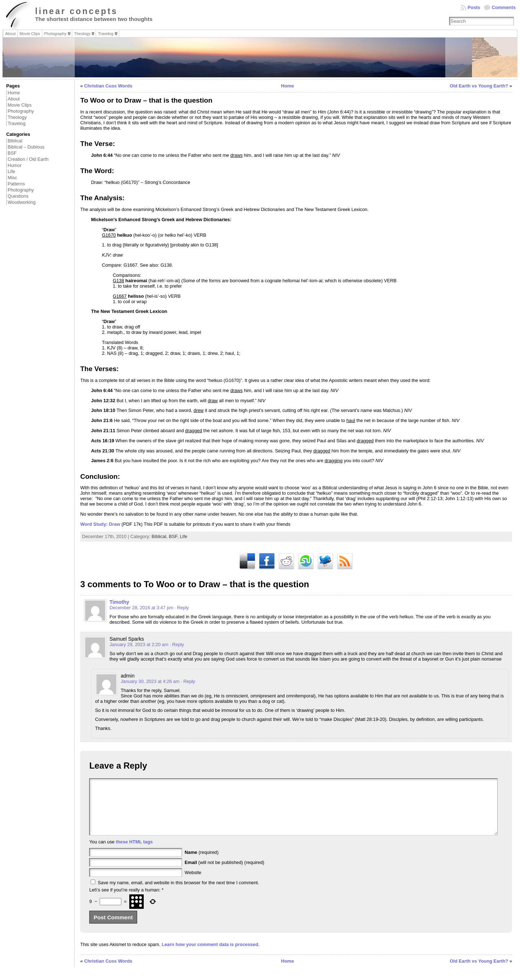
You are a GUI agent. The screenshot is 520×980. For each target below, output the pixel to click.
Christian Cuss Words (108, 86)
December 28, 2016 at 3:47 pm (141, 608)
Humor (14, 165)
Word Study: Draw (100, 524)
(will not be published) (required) (224, 873)
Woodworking (21, 202)
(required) (201, 863)
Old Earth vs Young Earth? (479, 86)
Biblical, (160, 536)
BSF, (174, 536)
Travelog (16, 123)
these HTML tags (134, 853)
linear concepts (76, 11)
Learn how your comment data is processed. (211, 955)
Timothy (119, 602)
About (14, 99)
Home (14, 93)
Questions (18, 196)
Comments (504, 7)
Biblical (15, 141)
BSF (12, 153)
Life (11, 171)
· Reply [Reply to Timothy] (182, 608)
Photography (21, 111)
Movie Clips (19, 105)
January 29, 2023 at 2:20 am (139, 644)
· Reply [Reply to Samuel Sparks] (177, 644)
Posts (474, 7)
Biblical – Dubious (26, 147)
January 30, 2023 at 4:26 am (150, 681)
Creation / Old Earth (28, 159)
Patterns (16, 184)
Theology (17, 117)
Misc (12, 178)
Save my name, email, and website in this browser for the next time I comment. (179, 893)
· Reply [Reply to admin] (188, 681)
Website (193, 883)
